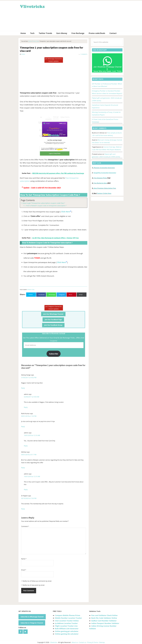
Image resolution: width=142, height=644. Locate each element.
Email (24, 570)
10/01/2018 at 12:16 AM (32, 435)
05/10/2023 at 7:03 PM (29, 498)
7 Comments (84, 54)
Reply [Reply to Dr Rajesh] (23, 509)
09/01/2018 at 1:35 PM (29, 416)
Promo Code (31, 290)
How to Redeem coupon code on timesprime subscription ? (46, 206)
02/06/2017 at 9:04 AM (32, 397)
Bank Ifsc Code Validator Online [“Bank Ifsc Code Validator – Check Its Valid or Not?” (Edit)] (104, 618)
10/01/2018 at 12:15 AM (32, 476)
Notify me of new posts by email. (34, 585)
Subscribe (54, 354)
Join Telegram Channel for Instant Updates (54, 308)
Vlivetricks (32, 6)
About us (75, 642)
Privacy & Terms (93, 642)
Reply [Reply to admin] (26, 407)
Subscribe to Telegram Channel (32, 623)
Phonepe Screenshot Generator (104, 168)
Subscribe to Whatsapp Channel (32, 617)
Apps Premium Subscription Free (105, 188)
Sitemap (102, 642)
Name (24, 559)
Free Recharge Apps (100, 183)
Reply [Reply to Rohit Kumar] (23, 427)
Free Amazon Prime (100, 178)
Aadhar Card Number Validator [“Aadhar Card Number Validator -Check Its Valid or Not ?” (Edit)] (104, 621)
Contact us (82, 642)
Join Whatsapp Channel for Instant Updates (54, 60)
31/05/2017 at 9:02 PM (29, 378)
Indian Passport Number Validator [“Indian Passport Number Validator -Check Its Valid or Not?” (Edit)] (105, 623)
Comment (25, 526)
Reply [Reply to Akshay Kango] (23, 388)
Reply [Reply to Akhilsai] (23, 468)
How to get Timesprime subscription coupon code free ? (44, 203)
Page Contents (28, 200)
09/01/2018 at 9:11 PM (29, 455)
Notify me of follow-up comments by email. (37, 581)
